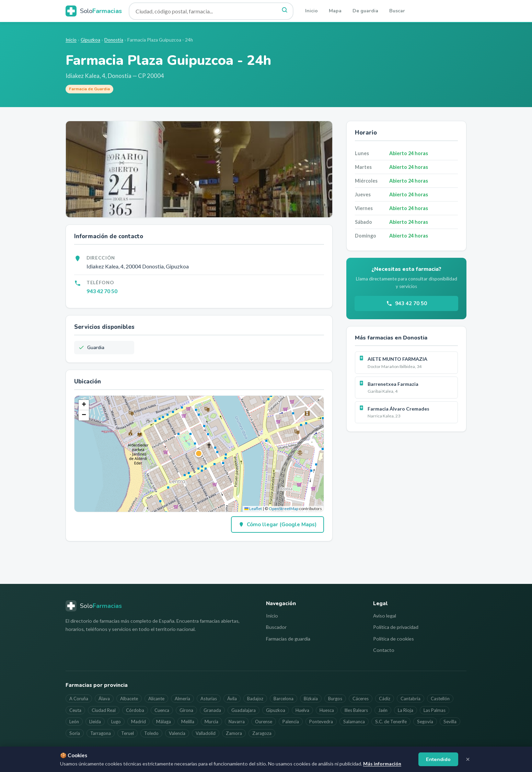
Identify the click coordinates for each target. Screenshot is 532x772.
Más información (382, 764)
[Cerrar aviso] (468, 759)
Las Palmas (435, 710)
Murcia (211, 722)
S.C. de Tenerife (391, 722)
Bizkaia (311, 699)
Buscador (276, 627)
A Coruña (79, 699)
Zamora (234, 733)
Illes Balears (356, 710)
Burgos (335, 699)
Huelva (302, 710)
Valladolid (206, 733)
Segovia (425, 722)
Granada (212, 710)
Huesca (327, 710)
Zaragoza (262, 733)
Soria (75, 733)
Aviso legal (385, 616)
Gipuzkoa (90, 40)
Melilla (188, 722)
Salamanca (354, 722)
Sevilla (450, 722)
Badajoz (255, 699)
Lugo (116, 722)
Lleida (95, 722)
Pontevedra (321, 722)
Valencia (177, 733)
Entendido (438, 759)
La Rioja (406, 710)
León (74, 722)
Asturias (209, 699)
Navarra (237, 722)
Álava (104, 699)
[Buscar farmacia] (211, 11)
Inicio (311, 11)
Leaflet (253, 509)
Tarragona (101, 733)
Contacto (384, 650)
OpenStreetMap (284, 509)
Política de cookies (394, 639)
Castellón (440, 699)
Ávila (232, 699)
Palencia (291, 722)
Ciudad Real (104, 710)
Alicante (156, 699)
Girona (186, 710)
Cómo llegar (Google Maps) (277, 525)
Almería (182, 699)
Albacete (129, 699)
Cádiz (385, 699)
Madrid (138, 722)
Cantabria (410, 699)
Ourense (264, 722)
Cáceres (361, 699)
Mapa (335, 11)
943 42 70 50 (102, 291)
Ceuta (75, 710)
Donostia (114, 40)
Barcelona (284, 699)
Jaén (383, 710)
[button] (199, 454)
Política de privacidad (396, 627)
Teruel (128, 733)
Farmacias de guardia (288, 639)
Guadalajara (244, 710)
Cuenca (162, 710)
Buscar (397, 11)
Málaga (164, 722)
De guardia (365, 11)
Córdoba (135, 710)
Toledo (151, 733)
